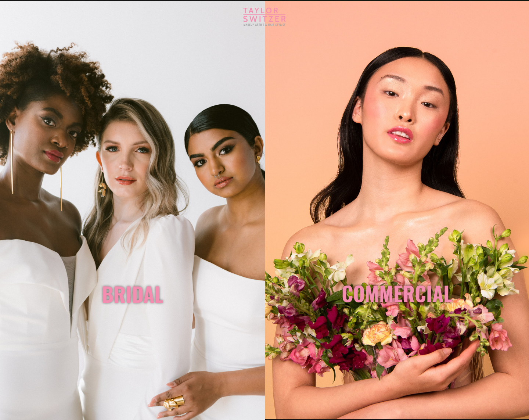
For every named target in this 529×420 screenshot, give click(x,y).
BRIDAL (132, 294)
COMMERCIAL (397, 293)
